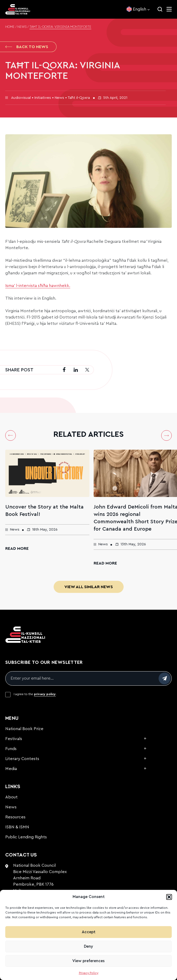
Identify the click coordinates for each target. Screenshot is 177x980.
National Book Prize (24, 729)
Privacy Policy (89, 973)
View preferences (88, 961)
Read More (17, 548)
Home (10, 27)
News (22, 27)
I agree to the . (35, 694)
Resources (15, 817)
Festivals (14, 739)
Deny (88, 946)
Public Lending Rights (26, 837)
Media (11, 769)
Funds (11, 749)
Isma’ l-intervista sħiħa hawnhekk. (38, 286)
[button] (169, 897)
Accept (89, 932)
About (11, 797)
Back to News (27, 47)
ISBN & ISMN (17, 827)
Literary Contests (22, 759)
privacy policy (45, 694)
